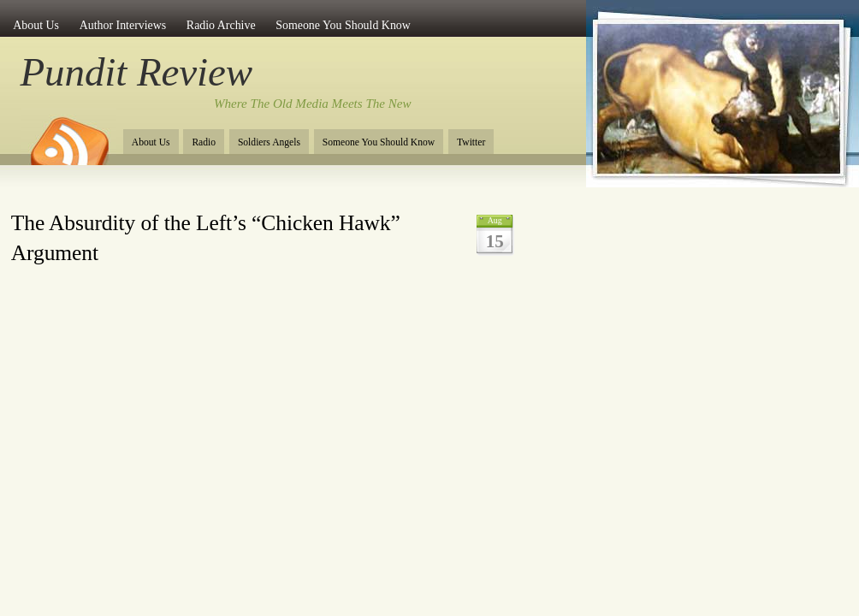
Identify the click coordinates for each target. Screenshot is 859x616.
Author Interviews (123, 25)
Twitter (471, 142)
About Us (36, 25)
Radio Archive (221, 25)
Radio (204, 142)
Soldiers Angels (269, 142)
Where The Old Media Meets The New (313, 104)
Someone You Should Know (343, 25)
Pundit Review (136, 72)
